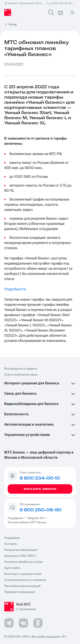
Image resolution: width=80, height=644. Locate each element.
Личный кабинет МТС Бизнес (27, 522)
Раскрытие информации (21, 550)
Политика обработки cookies (24, 562)
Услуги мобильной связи (21, 375)
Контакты (11, 544)
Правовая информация (20, 592)
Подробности (15, 289)
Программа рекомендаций (22, 586)
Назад (13, 24)
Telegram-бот (36, 518)
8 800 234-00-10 (61, 3)
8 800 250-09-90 (41, 510)
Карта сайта (12, 568)
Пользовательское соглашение (25, 580)
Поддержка (16, 518)
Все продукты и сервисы (21, 369)
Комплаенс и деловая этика (23, 574)
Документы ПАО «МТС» (20, 556)
